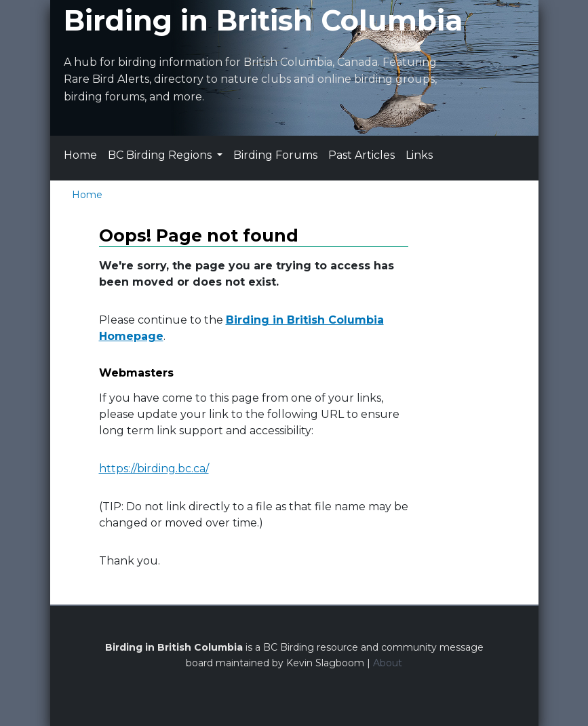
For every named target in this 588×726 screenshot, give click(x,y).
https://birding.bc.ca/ (154, 469)
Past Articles (361, 155)
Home (80, 155)
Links (419, 155)
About (388, 663)
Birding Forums (275, 155)
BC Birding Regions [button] (161, 155)
